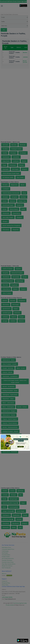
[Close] (27, 437)
